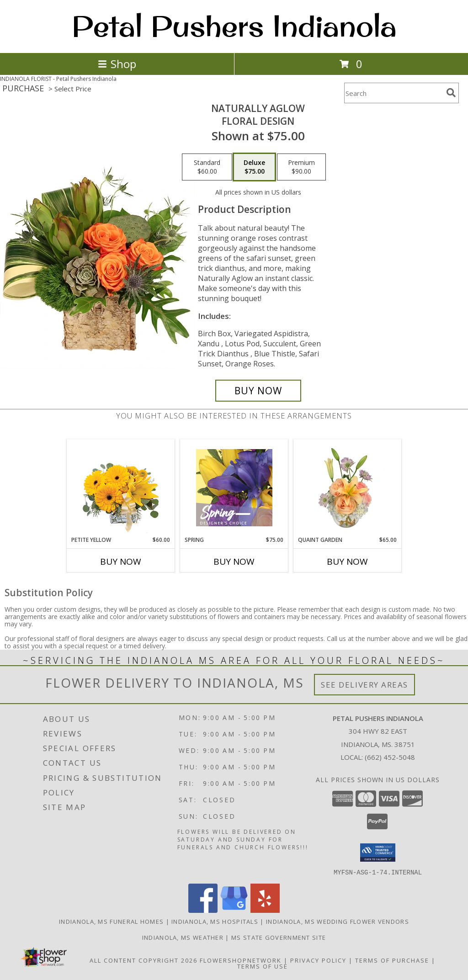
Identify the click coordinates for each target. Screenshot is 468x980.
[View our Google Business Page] (234, 910)
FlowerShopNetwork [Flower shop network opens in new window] (241, 960)
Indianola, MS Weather (183, 937)
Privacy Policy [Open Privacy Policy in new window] (318, 960)
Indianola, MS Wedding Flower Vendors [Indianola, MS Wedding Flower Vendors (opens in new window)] (338, 921)
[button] (378, 853)
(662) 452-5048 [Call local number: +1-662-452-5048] (390, 757)
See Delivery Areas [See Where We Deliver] (364, 685)
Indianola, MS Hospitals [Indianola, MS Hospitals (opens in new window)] (215, 921)
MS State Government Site (279, 937)
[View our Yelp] (265, 910)
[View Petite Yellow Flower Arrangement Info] (121, 488)
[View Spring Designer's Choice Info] (234, 488)
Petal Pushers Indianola (234, 26)
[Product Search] (394, 93)
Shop (117, 64)
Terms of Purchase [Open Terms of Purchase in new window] (392, 960)
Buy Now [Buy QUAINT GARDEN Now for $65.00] (347, 562)
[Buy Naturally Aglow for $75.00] (258, 391)
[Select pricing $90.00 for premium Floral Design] (301, 167)
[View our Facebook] (203, 910)
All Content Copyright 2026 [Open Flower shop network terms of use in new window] (144, 960)
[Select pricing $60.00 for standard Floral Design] (207, 167)
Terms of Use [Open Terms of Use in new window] (263, 966)
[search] (451, 93)
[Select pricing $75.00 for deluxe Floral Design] (254, 167)
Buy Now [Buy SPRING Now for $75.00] (234, 562)
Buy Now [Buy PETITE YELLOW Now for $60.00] (121, 562)
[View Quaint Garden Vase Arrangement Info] (348, 487)
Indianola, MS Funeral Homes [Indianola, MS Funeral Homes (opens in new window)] (111, 921)
